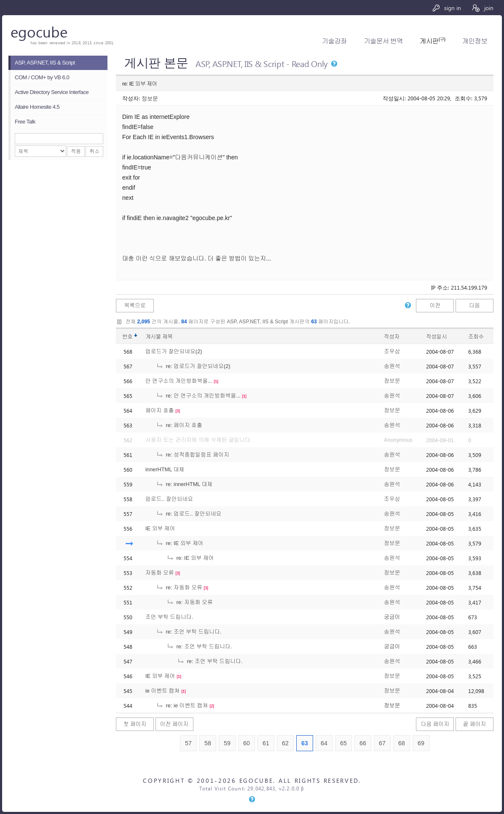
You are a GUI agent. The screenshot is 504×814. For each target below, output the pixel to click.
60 (247, 743)
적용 (76, 151)
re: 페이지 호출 (179, 425)
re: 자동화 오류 (179, 587)
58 (208, 743)
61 (266, 743)
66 (363, 743)
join (482, 8)
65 (343, 743)
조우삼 (392, 351)
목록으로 (135, 305)
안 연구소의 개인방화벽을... (179, 381)
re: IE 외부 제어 (180, 543)
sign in (446, 8)
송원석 (392, 366)
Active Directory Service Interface (52, 92)
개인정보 (475, 41)
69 (421, 743)
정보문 (150, 98)
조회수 (476, 337)
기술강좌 (334, 41)
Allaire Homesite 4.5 (37, 107)
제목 (168, 337)
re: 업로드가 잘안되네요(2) (193, 366)
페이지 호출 (160, 410)
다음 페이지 (435, 724)
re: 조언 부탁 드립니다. (189, 632)
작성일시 (436, 337)
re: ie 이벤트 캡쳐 (182, 705)
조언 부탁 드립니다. (169, 617)
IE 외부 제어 (160, 528)
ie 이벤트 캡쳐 (162, 691)
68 (402, 743)
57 (188, 743)
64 (324, 743)
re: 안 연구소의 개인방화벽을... (198, 396)
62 (285, 743)
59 (227, 743)
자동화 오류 (160, 573)
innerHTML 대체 (165, 469)
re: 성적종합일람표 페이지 (193, 455)
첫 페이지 (135, 724)
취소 (94, 151)
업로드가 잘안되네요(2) (174, 351)
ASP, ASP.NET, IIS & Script (45, 63)
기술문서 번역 (383, 41)
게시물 (159, 337)
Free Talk (25, 122)
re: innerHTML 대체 (184, 484)
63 (305, 743)
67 (382, 743)
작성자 (392, 337)
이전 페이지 (174, 724)
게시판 (432, 41)
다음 (475, 305)
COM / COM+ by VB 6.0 (42, 77)
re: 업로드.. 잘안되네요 (189, 514)
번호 (127, 337)
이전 (435, 305)
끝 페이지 (475, 724)
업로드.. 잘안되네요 (169, 499)
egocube (39, 31)
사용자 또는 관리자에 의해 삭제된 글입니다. (198, 440)
